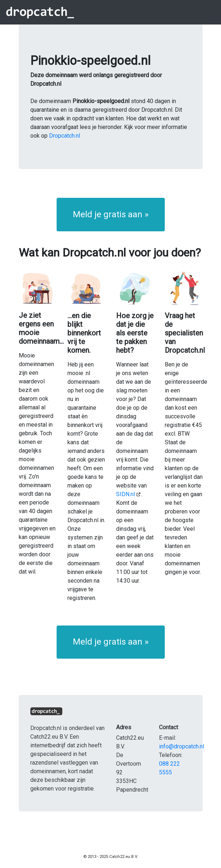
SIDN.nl (125, 494)
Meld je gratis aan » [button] (111, 214)
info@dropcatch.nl (182, 746)
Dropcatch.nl (65, 136)
